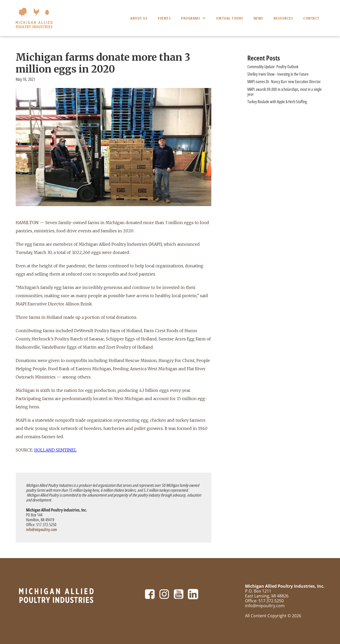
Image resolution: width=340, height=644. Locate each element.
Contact (311, 18)
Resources (283, 18)
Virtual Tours (230, 18)
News (258, 18)
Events (164, 18)
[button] (193, 18)
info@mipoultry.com (41, 530)
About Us (139, 18)
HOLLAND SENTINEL (55, 450)
